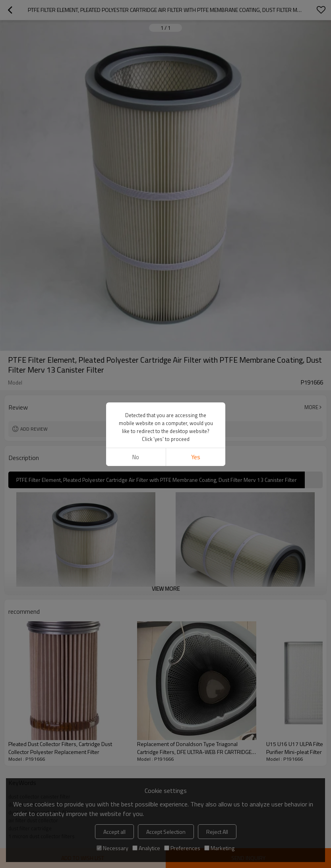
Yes (195, 457)
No (136, 457)
